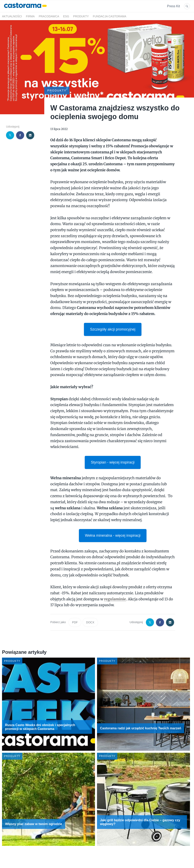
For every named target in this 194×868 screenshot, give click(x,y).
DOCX (90, 622)
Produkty (81, 16)
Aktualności (12, 16)
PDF (75, 622)
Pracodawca (49, 16)
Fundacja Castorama (109, 16)
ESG (66, 16)
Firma (30, 16)
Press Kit (173, 6)
